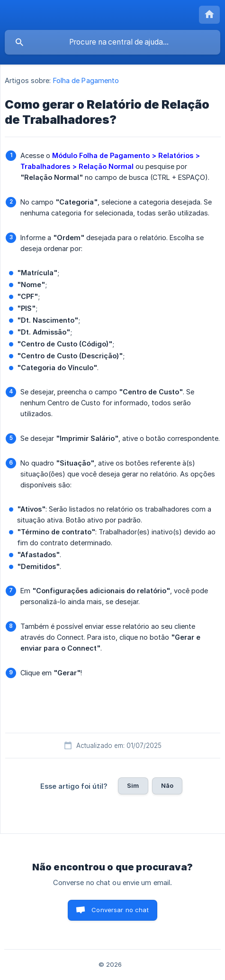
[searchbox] (112, 42)
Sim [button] (133, 785)
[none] (209, 15)
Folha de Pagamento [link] (86, 80)
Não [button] (167, 785)
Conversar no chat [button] (120, 910)
